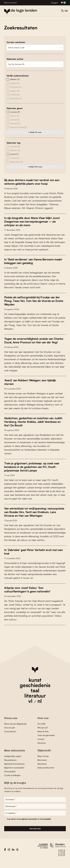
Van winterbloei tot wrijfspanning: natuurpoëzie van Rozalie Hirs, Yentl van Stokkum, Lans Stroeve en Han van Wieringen (31, 517)
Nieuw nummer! (10, 3)
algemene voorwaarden (29, 826)
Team (46, 742)
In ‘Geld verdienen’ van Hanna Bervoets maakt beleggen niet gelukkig (31, 261)
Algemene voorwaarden (14, 775)
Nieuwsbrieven (10, 767)
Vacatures (42, 750)
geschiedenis (35, 692)
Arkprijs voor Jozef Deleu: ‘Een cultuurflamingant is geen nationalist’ (29, 597)
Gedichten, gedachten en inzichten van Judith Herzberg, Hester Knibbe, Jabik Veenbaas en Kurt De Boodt (31, 425)
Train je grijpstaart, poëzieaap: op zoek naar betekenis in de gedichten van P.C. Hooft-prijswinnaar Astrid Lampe (34, 470)
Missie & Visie (43, 739)
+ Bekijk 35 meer (35, 132)
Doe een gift (9, 735)
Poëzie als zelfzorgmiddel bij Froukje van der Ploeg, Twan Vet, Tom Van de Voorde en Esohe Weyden (34, 301)
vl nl (35, 708)
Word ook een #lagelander (15, 731)
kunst (35, 687)
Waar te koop (43, 763)
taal (35, 698)
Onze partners (10, 739)
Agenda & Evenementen (14, 771)
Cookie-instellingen (12, 782)
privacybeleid (47, 826)
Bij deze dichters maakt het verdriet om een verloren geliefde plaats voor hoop (34, 182)
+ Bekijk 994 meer (35, 167)
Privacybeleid (10, 779)
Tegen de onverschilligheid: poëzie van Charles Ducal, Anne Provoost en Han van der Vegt (35, 342)
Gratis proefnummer (46, 775)
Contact (41, 746)
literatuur (35, 703)
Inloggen (54, 3)
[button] (35, 79)
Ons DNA (41, 731)
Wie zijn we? (43, 735)
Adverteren (42, 771)
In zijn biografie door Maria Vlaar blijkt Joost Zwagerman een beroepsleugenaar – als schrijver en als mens (34, 221)
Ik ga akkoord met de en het (29, 826)
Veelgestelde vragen (13, 763)
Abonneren (42, 767)
